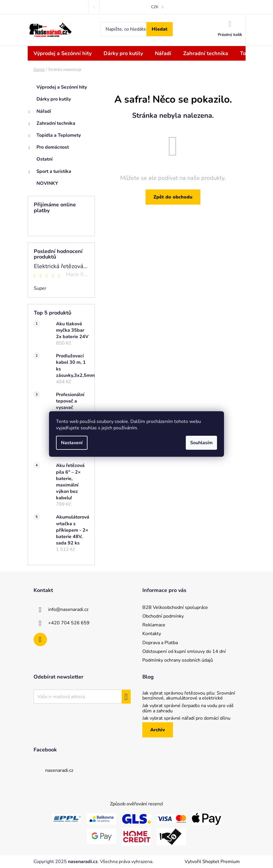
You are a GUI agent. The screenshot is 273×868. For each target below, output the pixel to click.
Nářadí (39, 113)
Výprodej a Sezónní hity (62, 87)
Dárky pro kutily (54, 99)
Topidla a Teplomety (54, 137)
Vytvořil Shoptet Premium (212, 862)
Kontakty (152, 634)
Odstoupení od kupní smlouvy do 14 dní (184, 651)
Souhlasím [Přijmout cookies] (201, 443)
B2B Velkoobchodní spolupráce (175, 607)
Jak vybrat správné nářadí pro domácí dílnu (186, 718)
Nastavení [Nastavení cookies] (72, 443)
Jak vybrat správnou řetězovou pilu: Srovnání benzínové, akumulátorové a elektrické (189, 696)
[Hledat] (137, 29)
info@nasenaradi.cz (68, 609)
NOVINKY (48, 183)
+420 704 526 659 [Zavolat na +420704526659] (69, 623)
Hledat (160, 29)
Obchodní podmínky (163, 616)
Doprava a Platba (160, 643)
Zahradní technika (51, 125)
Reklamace (154, 625)
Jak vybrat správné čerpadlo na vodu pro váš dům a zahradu (188, 708)
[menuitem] (63, 53)
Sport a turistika (49, 173)
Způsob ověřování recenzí (136, 804)
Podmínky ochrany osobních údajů (178, 660)
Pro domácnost (48, 149)
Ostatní (45, 159)
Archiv (158, 730)
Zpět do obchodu (173, 197)
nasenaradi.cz (59, 770)
